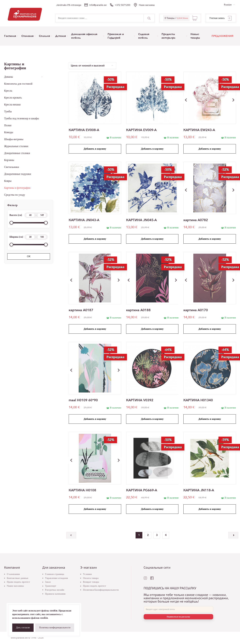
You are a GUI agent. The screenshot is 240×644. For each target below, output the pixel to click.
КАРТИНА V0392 (140, 400)
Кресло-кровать (13, 98)
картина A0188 (138, 310)
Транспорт (51, 586)
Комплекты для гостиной (18, 84)
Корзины (9, 160)
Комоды (9, 132)
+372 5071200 (123, 5)
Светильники (12, 167)
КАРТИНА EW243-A (199, 130)
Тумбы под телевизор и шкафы (22, 118)
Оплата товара (91, 578)
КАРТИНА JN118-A (199, 490)
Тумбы (8, 112)
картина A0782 (196, 220)
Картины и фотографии (17, 188)
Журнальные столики (16, 146)
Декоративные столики (17, 153)
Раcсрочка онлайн (55, 590)
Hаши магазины (147, 5)
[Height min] (30, 215)
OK (29, 256)
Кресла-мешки (12, 105)
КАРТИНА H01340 (198, 400)
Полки (8, 125)
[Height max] (42, 215)
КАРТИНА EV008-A (84, 130)
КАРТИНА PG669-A (142, 490)
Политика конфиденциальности (55, 628)
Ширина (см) (29, 237)
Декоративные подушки (18, 174)
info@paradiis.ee (98, 5)
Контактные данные (18, 578)
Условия (87, 574)
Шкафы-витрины (14, 139)
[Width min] (30, 237)
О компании (13, 574)
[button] (233, 100)
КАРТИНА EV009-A (141, 130)
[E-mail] (178, 609)
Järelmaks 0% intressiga (69, 5)
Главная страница (55, 574)
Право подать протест (18, 582)
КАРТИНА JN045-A (141, 220)
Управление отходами (56, 578)
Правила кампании (55, 594)
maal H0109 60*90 (83, 400)
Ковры (8, 181)
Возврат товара (91, 582)
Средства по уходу (15, 195)
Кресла (8, 91)
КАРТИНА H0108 (82, 490)
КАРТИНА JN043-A (84, 220)
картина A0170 (196, 310)
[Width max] (42, 237)
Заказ (48, 582)
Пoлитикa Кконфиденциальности (101, 590)
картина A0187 (81, 310)
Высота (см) (29, 215)
